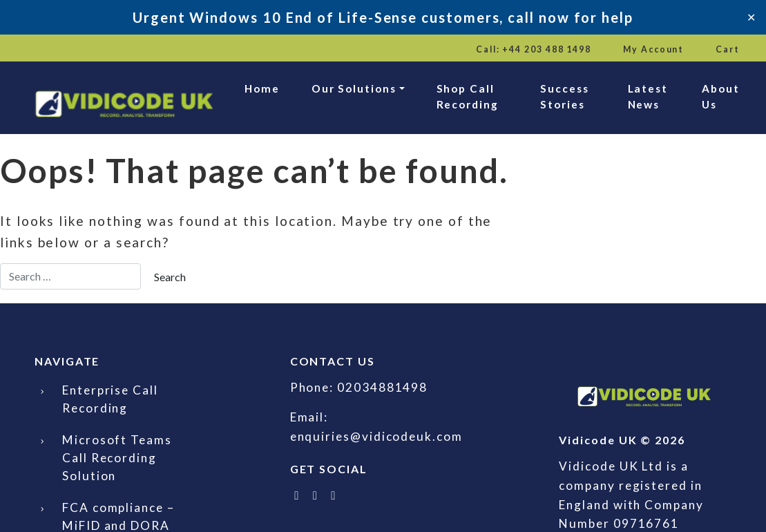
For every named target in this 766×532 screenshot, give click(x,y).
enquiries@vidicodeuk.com (376, 436)
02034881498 (382, 387)
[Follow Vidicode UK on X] (298, 495)
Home (262, 88)
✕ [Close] (751, 17)
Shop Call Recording (468, 96)
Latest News (648, 96)
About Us (721, 96)
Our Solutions (354, 88)
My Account (653, 49)
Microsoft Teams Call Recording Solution (117, 458)
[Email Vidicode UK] (334, 495)
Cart (728, 49)
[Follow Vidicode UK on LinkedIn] (316, 495)
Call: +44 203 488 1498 (534, 49)
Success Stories (564, 96)
